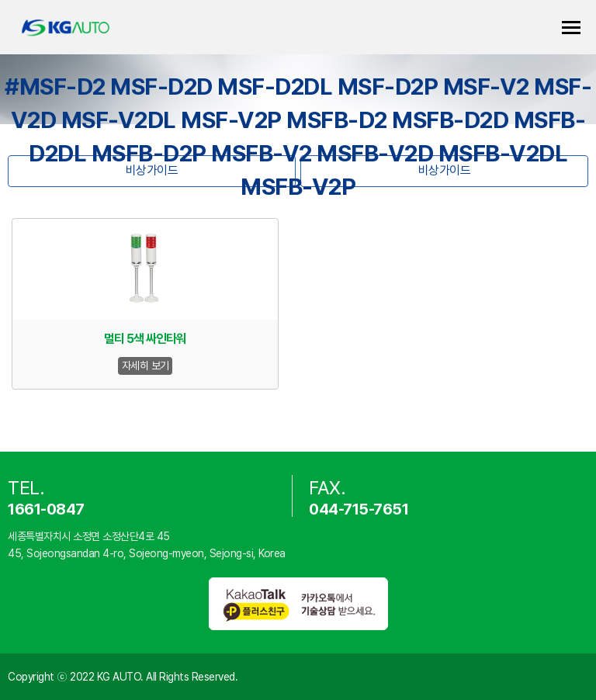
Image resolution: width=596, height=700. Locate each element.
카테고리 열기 (571, 28)
